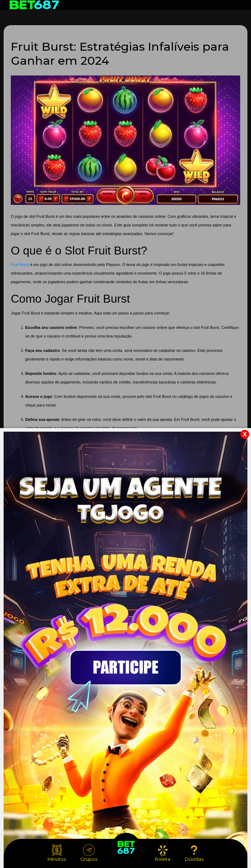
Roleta (163, 853)
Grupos (89, 853)
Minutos (57, 853)
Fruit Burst (20, 265)
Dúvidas (194, 853)
